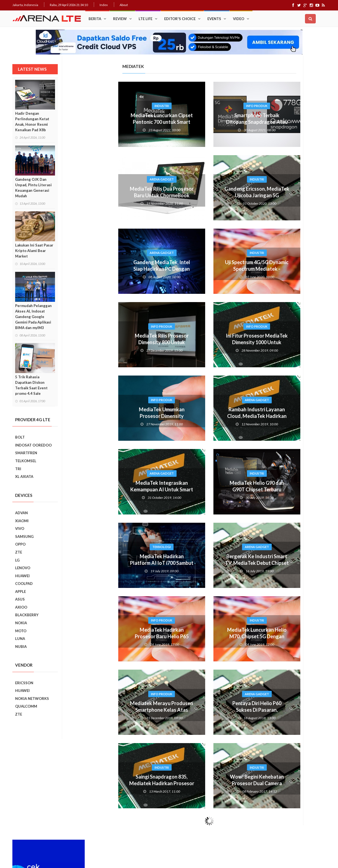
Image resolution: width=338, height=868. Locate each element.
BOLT (20, 437)
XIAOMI (22, 521)
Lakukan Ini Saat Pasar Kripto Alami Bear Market (34, 251)
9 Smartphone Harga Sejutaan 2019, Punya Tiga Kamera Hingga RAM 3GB (301, 623)
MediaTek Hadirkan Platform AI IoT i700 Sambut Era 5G (108, 563)
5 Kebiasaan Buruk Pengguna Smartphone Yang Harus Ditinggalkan (300, 598)
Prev (258, 408)
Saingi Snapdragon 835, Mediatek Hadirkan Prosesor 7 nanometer (108, 783)
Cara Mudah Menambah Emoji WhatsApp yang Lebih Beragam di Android (300, 291)
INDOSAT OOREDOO (33, 445)
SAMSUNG (24, 536)
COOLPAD (24, 584)
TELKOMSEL (26, 461)
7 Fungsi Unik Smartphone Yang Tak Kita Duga (301, 546)
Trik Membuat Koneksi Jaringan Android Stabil (298, 240)
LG (17, 560)
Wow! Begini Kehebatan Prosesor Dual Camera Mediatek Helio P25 (203, 783)
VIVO (20, 529)
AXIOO (21, 607)
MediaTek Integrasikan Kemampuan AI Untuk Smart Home (108, 489)
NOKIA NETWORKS (32, 699)
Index (104, 5)
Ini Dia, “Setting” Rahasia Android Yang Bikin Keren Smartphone (299, 339)
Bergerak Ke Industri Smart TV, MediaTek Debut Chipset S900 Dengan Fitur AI (203, 563)
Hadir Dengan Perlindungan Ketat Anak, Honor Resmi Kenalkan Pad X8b (32, 122)
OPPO (20, 544)
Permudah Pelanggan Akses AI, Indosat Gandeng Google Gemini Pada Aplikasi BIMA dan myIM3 (33, 317)
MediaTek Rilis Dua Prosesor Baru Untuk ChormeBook (108, 192)
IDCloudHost (158, 843)
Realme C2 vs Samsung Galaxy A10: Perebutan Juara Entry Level (298, 473)
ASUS (20, 599)
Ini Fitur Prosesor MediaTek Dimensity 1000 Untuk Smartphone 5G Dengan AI (203, 342)
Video (239, 19)
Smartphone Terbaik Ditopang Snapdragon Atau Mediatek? (203, 122)
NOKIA (21, 623)
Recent (308, 225)
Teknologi (108, 547)
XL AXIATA (24, 477)
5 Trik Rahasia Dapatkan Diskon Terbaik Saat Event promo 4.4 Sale (31, 385)
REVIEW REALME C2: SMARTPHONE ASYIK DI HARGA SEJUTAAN (299, 498)
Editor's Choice (180, 19)
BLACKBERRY (27, 615)
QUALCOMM (26, 706)
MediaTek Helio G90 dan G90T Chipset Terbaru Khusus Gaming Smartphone (203, 489)
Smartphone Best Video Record (290, 404)
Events (214, 19)
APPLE (20, 592)
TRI (18, 469)
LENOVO (23, 568)
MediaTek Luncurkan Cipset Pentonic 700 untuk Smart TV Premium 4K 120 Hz (108, 122)
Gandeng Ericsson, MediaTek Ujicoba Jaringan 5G (203, 192)
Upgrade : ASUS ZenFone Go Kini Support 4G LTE (299, 264)
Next (322, 408)
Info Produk (203, 106)
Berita (95, 19)
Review (120, 19)
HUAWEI (22, 576)
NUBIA (21, 647)
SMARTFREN (26, 453)
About (124, 5)
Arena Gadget (108, 179)
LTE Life (145, 19)
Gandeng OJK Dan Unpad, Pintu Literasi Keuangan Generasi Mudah (33, 188)
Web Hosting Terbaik (131, 843)
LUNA (20, 639)
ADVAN (21, 513)
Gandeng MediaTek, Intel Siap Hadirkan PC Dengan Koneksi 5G (108, 269)
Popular (272, 225)
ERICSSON (24, 683)
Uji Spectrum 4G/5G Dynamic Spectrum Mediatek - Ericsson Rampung (203, 269)
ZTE (19, 552)
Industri (108, 106)
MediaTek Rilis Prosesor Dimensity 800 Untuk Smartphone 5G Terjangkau (108, 342)
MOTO (21, 631)
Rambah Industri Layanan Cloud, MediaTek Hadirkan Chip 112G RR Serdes (203, 416)
